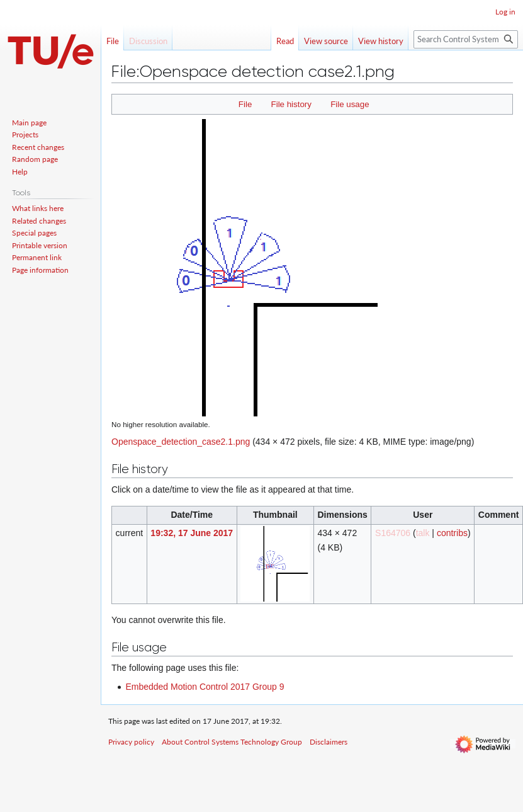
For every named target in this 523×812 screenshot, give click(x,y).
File (245, 104)
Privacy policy (131, 742)
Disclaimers (329, 742)
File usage (350, 104)
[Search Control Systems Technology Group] (466, 39)
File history (291, 104)
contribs (452, 533)
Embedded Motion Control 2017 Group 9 (205, 687)
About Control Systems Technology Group (232, 742)
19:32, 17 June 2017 (192, 533)
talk (423, 533)
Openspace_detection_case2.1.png (181, 442)
